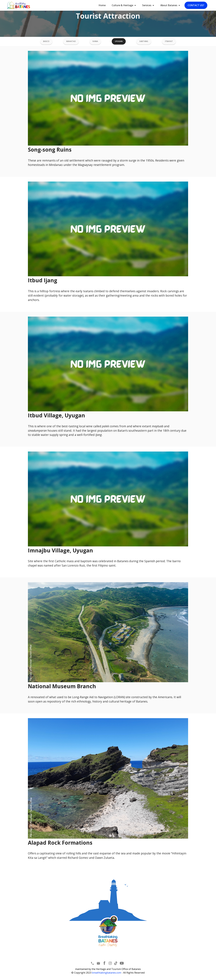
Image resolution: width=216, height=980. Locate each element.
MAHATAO (71, 42)
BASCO (47, 42)
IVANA (95, 42)
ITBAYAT (168, 42)
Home (102, 5)
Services (147, 5)
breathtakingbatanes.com (106, 973)
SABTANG (143, 42)
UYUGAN (118, 42)
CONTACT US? (196, 5)
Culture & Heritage (122, 5)
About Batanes (169, 5)
